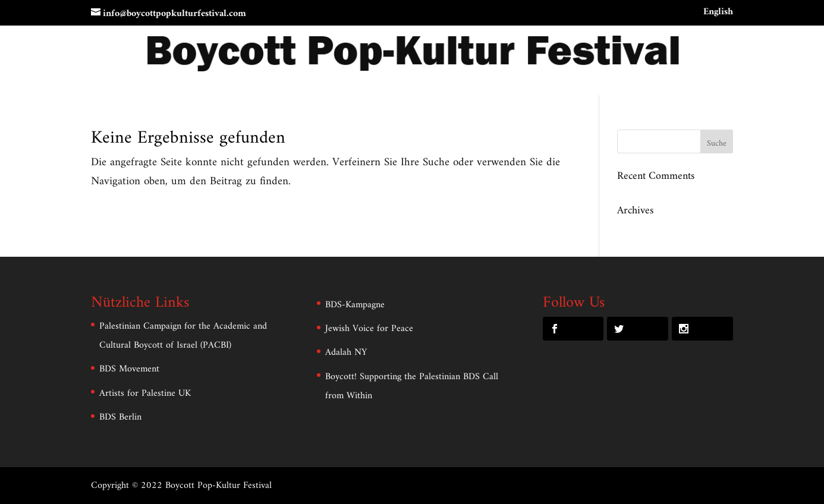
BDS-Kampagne (355, 305)
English (718, 14)
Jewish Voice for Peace (369, 329)
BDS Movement (129, 369)
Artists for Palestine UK (145, 393)
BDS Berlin (120, 417)
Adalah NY (346, 352)
